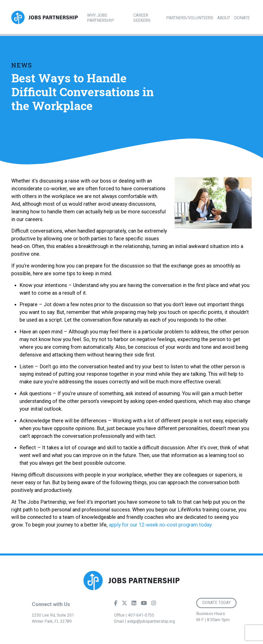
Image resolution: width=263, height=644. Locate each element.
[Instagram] (154, 604)
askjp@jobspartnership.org (151, 621)
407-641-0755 (141, 615)
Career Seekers (142, 18)
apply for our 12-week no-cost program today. (161, 525)
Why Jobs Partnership (101, 18)
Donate (242, 18)
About (224, 18)
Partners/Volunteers (190, 18)
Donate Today (216, 603)
